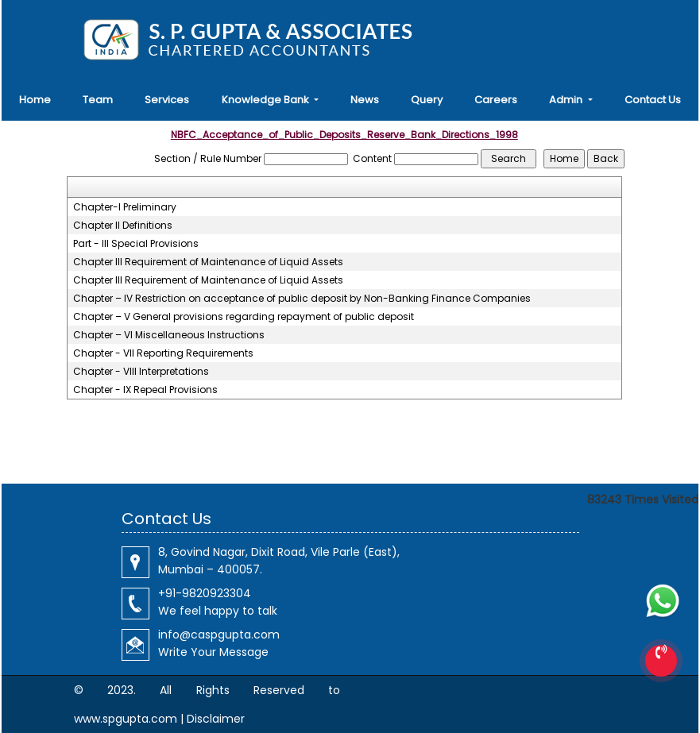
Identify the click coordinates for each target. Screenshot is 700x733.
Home (35, 100)
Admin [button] (567, 100)
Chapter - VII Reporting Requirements (163, 353)
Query (427, 100)
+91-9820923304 (205, 593)
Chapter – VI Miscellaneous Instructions (169, 335)
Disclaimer (216, 719)
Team (98, 100)
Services (167, 100)
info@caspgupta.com (219, 635)
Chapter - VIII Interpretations (141, 372)
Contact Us (653, 100)
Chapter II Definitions (123, 226)
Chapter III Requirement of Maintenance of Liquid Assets (208, 262)
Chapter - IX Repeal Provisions (145, 390)
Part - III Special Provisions (136, 244)
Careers (496, 100)
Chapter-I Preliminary (125, 207)
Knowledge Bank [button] (267, 100)
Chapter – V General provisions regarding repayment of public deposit (244, 317)
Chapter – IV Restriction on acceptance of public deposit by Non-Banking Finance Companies (302, 299)
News (365, 100)
